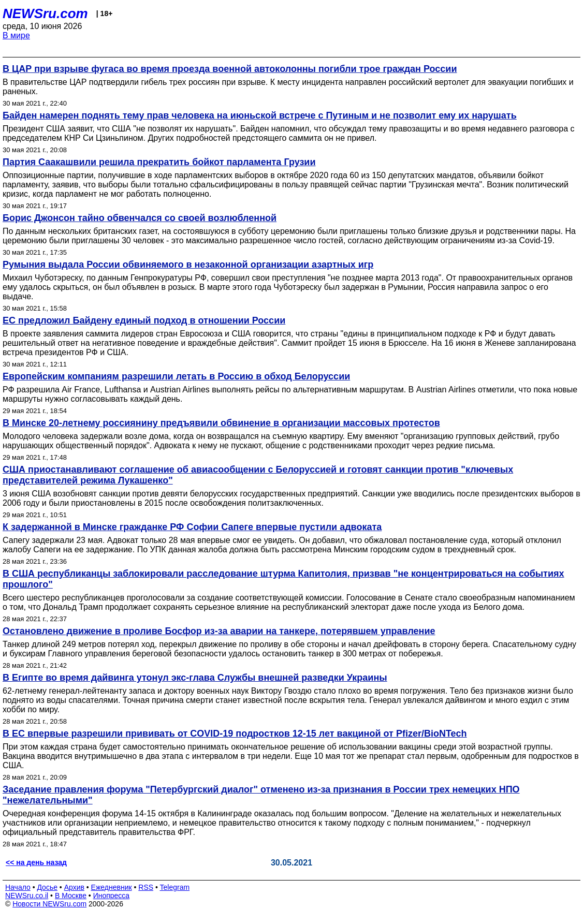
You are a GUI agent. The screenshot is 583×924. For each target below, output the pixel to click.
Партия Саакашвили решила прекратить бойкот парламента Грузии (159, 162)
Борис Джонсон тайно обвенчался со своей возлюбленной (140, 218)
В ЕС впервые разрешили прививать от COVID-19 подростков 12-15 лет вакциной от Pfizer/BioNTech (235, 734)
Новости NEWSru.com (49, 904)
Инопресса (112, 896)
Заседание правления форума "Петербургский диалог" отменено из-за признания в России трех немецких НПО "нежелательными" (261, 795)
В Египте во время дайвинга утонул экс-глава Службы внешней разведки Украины (195, 678)
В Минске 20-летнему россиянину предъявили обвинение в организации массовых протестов (221, 423)
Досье (47, 887)
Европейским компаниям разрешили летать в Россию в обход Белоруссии (176, 376)
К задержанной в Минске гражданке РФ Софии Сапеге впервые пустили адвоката (192, 527)
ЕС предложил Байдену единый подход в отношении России (144, 320)
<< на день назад (36, 862)
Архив (74, 887)
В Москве (71, 896)
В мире (16, 35)
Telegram (175, 887)
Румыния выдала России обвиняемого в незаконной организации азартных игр (188, 265)
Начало (18, 887)
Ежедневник (112, 887)
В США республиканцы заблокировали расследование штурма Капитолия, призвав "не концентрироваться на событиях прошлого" (283, 579)
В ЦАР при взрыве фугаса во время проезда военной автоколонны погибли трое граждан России (230, 69)
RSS (146, 887)
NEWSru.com (45, 13)
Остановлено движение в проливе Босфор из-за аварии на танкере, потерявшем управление (219, 631)
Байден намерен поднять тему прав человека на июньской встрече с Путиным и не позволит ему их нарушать (260, 115)
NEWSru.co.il (27, 896)
